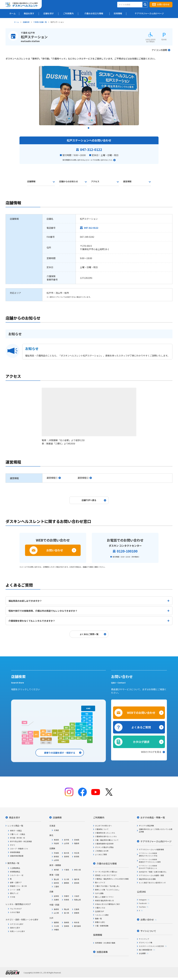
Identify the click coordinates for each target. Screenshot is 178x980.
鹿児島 (27, 743)
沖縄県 (56, 930)
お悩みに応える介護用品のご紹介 (108, 904)
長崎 (24, 736)
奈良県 (66, 900)
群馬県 (56, 856)
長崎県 (66, 922)
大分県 (56, 926)
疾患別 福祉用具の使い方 (105, 900)
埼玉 (84, 731)
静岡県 (66, 883)
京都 (64, 731)
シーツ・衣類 (15, 890)
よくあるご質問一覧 (89, 634)
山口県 (56, 913)
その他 (13, 897)
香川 (49, 739)
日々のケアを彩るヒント (148, 867)
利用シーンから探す (17, 931)
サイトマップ (144, 939)
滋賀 (66, 735)
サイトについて (148, 931)
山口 (36, 734)
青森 (87, 714)
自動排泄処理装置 (17, 856)
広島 (43, 735)
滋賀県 (56, 896)
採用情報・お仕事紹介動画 (105, 943)
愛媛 (43, 739)
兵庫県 (56, 900)
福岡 (30, 732)
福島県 (77, 843)
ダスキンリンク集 (146, 942)
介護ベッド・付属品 (18, 834)
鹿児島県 (77, 926)
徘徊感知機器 (15, 852)
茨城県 (56, 853)
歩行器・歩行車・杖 (18, 838)
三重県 (56, 886)
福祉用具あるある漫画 (147, 879)
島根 (43, 731)
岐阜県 (56, 883)
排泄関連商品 (15, 872)
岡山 (49, 735)
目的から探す (15, 928)
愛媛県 (77, 913)
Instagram (143, 900)
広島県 (77, 909)
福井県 (77, 879)
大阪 (61, 735)
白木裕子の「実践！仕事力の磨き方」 (153, 872)
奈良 (61, 738)
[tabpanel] (89, 96)
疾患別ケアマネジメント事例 (150, 861)
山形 (84, 721)
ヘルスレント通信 (102, 915)
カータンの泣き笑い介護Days (106, 872)
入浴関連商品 (15, 868)
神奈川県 (77, 870)
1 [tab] (89, 129)
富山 (72, 724)
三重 (66, 738)
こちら (110, 160)
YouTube (142, 907)
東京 (84, 735)
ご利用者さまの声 (102, 851)
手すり (13, 845)
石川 (72, 728)
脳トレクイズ (100, 882)
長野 (78, 729)
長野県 (66, 856)
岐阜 (72, 733)
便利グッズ (14, 893)
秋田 (84, 717)
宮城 (90, 721)
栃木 (90, 728)
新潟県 (77, 856)
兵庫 (55, 733)
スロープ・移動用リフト (19, 849)
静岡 (78, 738)
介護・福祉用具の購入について (107, 840)
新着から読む (100, 922)
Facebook (143, 903)
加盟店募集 (102, 952)
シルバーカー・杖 (17, 875)
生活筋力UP (100, 911)
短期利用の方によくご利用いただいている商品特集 (156, 830)
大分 (30, 736)
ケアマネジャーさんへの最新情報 (151, 849)
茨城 (90, 733)
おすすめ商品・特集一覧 (153, 817)
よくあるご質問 (141, 727)
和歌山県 (77, 900)
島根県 (56, 909)
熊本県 (77, 922)
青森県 (56, 840)
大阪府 (77, 896)
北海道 (88, 708)
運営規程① (52, 478)
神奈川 (84, 738)
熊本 (24, 739)
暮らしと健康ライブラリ (104, 897)
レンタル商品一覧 (15, 826)
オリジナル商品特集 (146, 826)
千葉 (90, 740)
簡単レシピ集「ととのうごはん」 (108, 890)
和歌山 (64, 741)
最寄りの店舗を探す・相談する (60, 753)
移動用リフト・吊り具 (18, 886)
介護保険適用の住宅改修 (104, 844)
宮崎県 (66, 926)
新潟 (81, 724)
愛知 (72, 738)
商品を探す (15, 817)
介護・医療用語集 (102, 926)
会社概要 (142, 953)
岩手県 (66, 840)
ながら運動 (99, 893)
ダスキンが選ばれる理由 (104, 847)
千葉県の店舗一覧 (40, 22)
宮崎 (30, 739)
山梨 (78, 735)
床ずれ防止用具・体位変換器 (21, 841)
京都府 (66, 896)
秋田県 (56, 843)
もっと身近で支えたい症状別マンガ (152, 883)
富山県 (56, 879)
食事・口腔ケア (16, 882)
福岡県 (56, 922)
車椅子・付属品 (16, 831)
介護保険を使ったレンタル (105, 833)
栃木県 (66, 853)
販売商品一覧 (13, 863)
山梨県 (56, 860)
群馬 (84, 728)
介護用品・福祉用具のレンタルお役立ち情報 (112, 879)
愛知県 (77, 883)
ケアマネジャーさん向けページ (156, 841)
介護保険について (102, 829)
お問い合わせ (163, 4)
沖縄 (24, 722)
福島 (90, 724)
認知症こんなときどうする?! (106, 875)
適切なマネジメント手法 (148, 855)
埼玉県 (77, 853)
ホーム (16, 22)
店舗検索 (26, 22)
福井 (66, 728)
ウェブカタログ (16, 909)
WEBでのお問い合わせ (141, 713)
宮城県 (77, 840)
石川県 (66, 879)
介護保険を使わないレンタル (106, 836)
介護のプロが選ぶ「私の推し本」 (108, 886)
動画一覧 (98, 918)
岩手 (90, 717)
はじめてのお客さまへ (103, 826)
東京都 (56, 870)
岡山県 (66, 909)
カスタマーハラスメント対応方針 (151, 946)
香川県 (66, 913)
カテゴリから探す (17, 924)
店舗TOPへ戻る (89, 500)
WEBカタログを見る (151, 752)
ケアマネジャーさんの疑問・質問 (151, 875)
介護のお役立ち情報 (107, 863)
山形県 (66, 843)
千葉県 (66, 870)
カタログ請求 (141, 742)
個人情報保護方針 (146, 950)
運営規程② (83, 478)
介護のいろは (100, 908)
